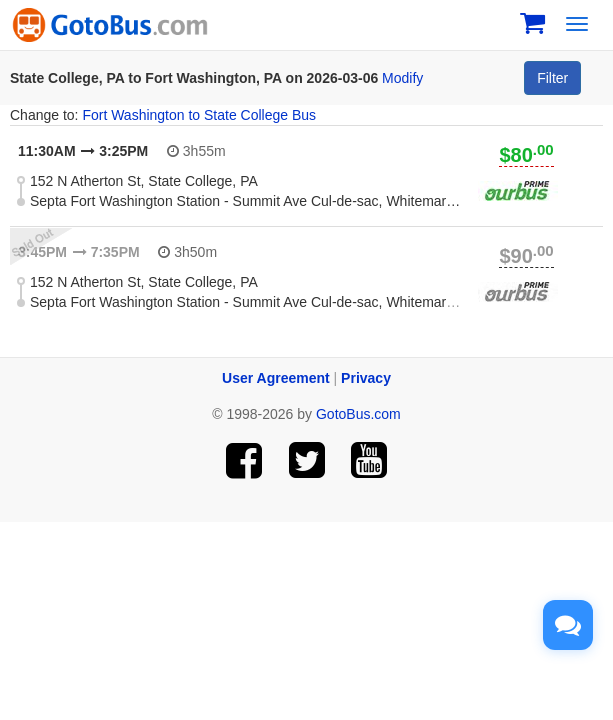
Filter (552, 78)
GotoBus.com (358, 414)
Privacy (366, 378)
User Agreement (276, 378)
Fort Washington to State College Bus (199, 115)
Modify (402, 78)
